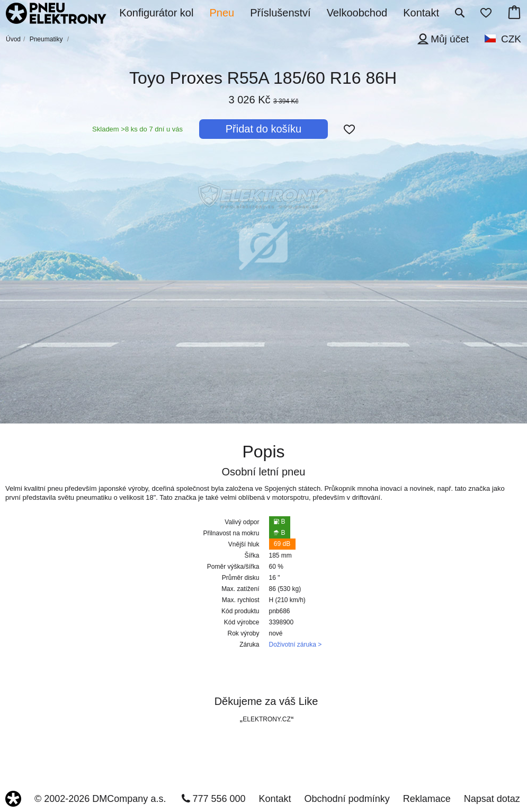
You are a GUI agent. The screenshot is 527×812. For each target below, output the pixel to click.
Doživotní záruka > (296, 645)
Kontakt (275, 799)
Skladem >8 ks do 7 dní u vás (137, 129)
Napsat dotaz (492, 799)
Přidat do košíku (263, 129)
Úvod (13, 39)
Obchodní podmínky (347, 799)
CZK (511, 39)
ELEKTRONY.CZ (266, 719)
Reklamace (427, 799)
